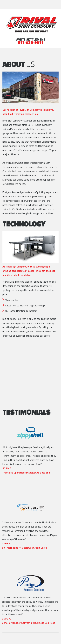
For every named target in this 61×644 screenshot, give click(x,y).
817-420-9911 (31, 43)
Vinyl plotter (12, 300)
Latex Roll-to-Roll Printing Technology (25, 306)
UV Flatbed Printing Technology (21, 311)
